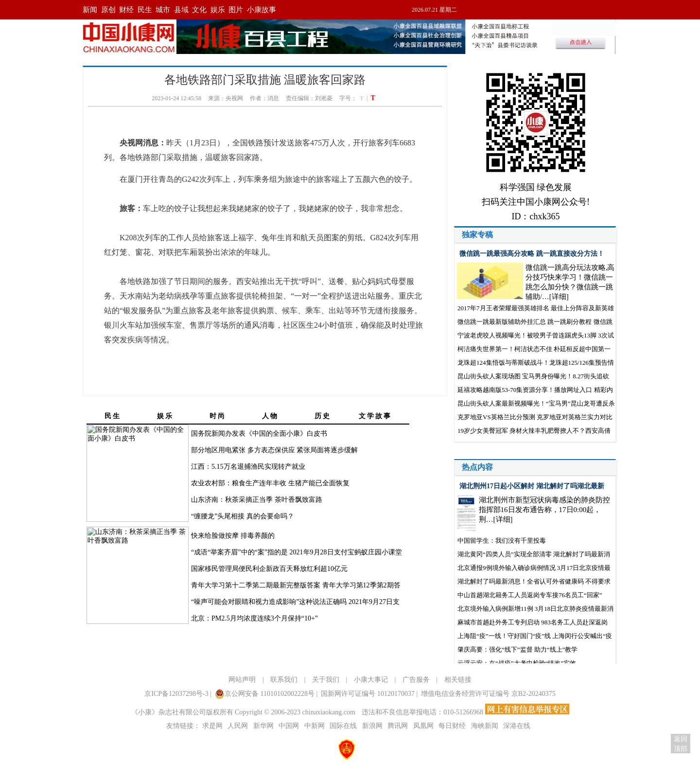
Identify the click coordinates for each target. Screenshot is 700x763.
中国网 (289, 726)
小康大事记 (371, 680)
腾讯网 (398, 726)
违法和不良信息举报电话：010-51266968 (423, 712)
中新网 (315, 726)
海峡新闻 (485, 726)
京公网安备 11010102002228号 (265, 694)
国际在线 (343, 726)
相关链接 (458, 680)
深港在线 (517, 726)
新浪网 (372, 726)
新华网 (263, 726)
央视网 (234, 98)
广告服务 (416, 680)
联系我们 (284, 680)
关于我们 (326, 680)
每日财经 (452, 726)
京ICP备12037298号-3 (176, 694)
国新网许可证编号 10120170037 (368, 694)
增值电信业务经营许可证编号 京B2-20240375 (488, 694)
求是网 (212, 726)
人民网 (238, 726)
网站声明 (242, 680)
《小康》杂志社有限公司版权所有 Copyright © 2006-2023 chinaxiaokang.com (243, 712)
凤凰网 (423, 726)
